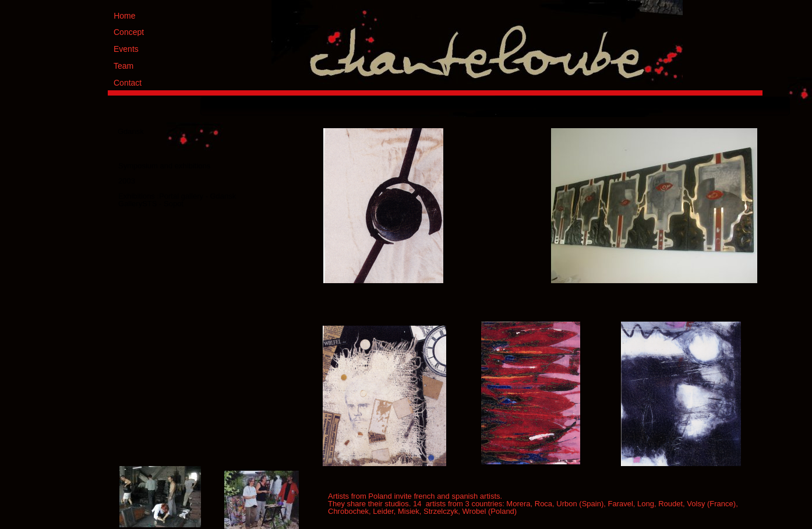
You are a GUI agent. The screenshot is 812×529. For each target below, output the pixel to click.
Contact (128, 83)
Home (124, 16)
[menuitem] (460, 106)
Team (123, 66)
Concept (129, 32)
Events (126, 49)
